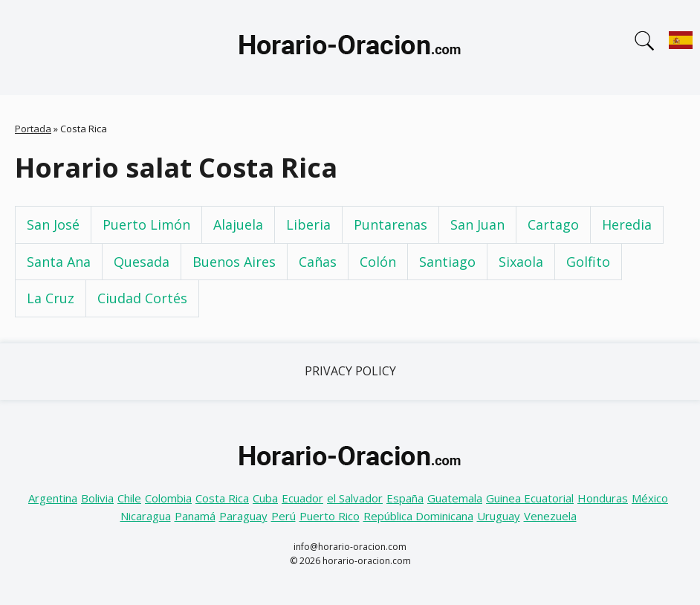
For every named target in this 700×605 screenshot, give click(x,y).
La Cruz (51, 298)
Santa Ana (59, 262)
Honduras (603, 498)
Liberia (308, 224)
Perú (283, 516)
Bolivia (97, 498)
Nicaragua (146, 516)
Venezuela (550, 516)
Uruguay (499, 516)
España (405, 498)
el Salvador (355, 498)
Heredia (627, 224)
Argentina (53, 498)
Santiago (447, 262)
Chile (129, 498)
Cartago (553, 224)
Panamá (195, 516)
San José (53, 224)
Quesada (142, 262)
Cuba (265, 498)
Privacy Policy (350, 371)
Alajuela (238, 224)
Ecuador (302, 498)
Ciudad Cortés (142, 298)
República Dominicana (418, 516)
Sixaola (521, 262)
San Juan (477, 224)
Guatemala (455, 498)
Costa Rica (222, 498)
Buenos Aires (234, 262)
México (650, 498)
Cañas (318, 262)
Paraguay (243, 516)
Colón (378, 262)
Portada (33, 129)
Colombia (168, 498)
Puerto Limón (146, 224)
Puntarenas (390, 224)
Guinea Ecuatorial (530, 498)
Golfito (588, 262)
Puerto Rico (330, 516)
